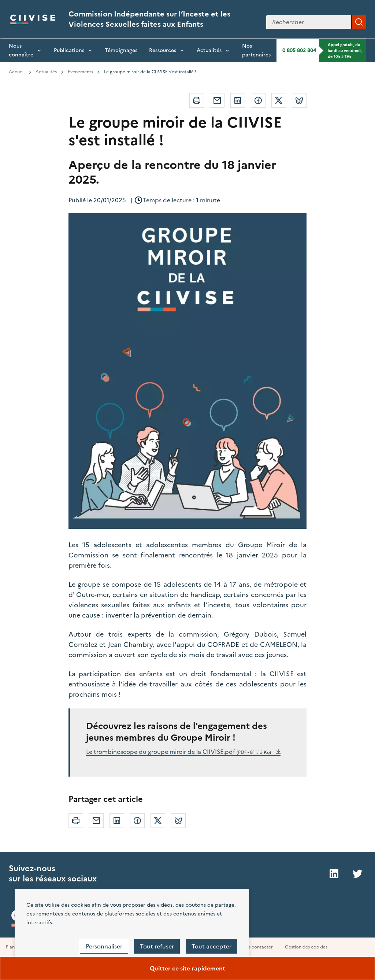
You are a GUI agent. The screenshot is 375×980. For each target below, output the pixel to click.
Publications (69, 50)
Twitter (279, 100)
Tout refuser (157, 946)
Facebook (258, 100)
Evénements (80, 72)
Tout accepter (211, 946)
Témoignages (121, 50)
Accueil (17, 72)
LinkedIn (334, 874)
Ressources (163, 50)
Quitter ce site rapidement (187, 968)
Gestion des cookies (306, 947)
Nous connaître (21, 50)
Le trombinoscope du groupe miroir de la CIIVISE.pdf (179, 752)
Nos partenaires (256, 50)
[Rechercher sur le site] (309, 22)
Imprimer (197, 100)
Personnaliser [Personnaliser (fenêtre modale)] (104, 946)
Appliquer (359, 22)
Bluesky (299, 100)
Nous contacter (256, 947)
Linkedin (238, 100)
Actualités (209, 50)
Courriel (217, 100)
